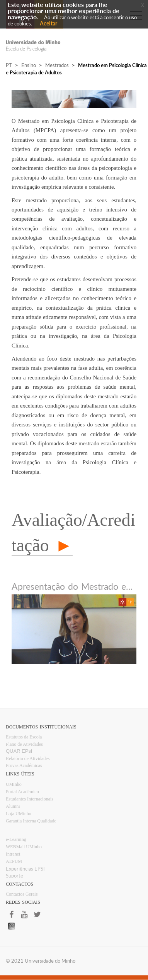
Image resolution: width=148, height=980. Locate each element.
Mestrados (57, 65)
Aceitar (48, 23)
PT (9, 65)
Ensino (29, 65)
